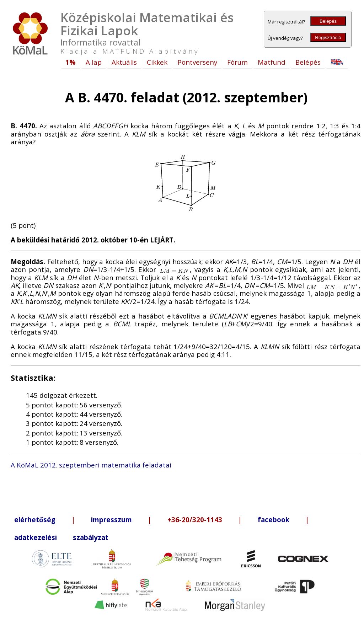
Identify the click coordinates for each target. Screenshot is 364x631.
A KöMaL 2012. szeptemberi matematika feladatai (91, 465)
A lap (94, 62)
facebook (274, 520)
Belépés (328, 21)
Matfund (272, 62)
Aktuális (124, 62)
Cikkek (157, 62)
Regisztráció (328, 38)
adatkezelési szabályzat (61, 537)
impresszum (111, 520)
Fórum (237, 62)
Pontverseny (197, 62)
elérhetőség (35, 520)
